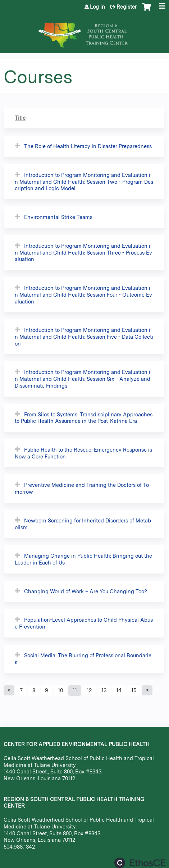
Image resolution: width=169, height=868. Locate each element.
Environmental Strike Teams (58, 217)
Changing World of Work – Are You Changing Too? (86, 591)
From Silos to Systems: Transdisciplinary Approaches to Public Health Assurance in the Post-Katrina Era (84, 418)
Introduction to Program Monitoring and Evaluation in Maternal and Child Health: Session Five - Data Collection (84, 337)
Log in (97, 7)
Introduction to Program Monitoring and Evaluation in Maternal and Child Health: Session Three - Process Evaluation (83, 252)
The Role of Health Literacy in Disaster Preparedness (88, 146)
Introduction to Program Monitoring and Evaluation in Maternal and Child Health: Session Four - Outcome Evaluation (83, 294)
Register (127, 7)
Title (20, 118)
